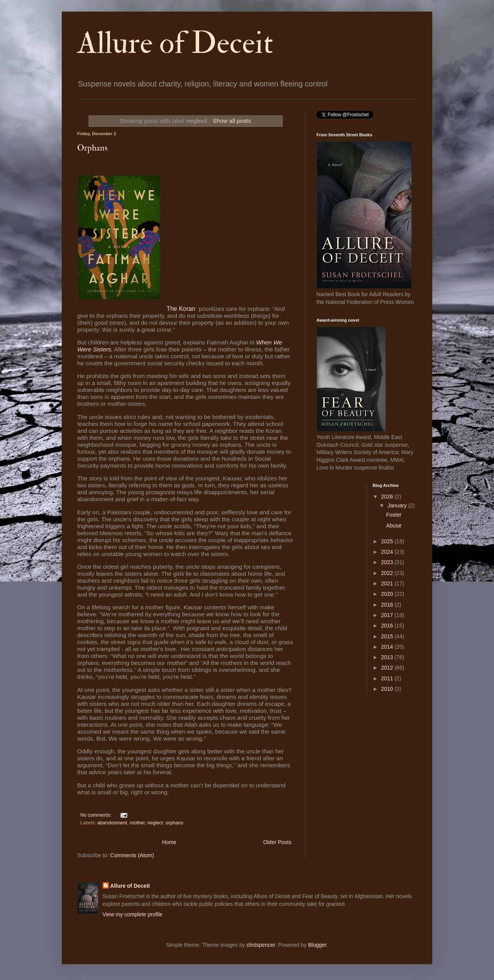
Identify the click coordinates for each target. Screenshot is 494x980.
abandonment (112, 823)
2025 (388, 541)
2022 (388, 573)
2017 (388, 615)
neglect (155, 823)
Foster (394, 515)
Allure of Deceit (175, 43)
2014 (388, 647)
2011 (388, 678)
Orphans (92, 148)
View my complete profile (133, 914)
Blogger (317, 945)
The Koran (182, 309)
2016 (388, 626)
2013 (388, 657)
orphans (174, 823)
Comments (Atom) (132, 855)
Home (169, 842)
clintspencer (261, 945)
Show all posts (232, 121)
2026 (388, 497)
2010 (388, 689)
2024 (388, 552)
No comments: (97, 815)
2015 (388, 636)
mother (137, 823)
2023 (388, 562)
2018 (388, 605)
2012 (388, 668)
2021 (388, 583)
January (398, 505)
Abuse (394, 526)
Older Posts (277, 842)
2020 (388, 594)
